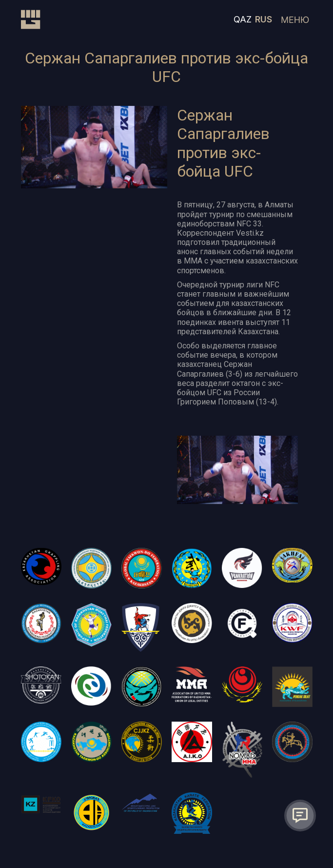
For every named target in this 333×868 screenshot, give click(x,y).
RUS (264, 19)
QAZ (243, 19)
